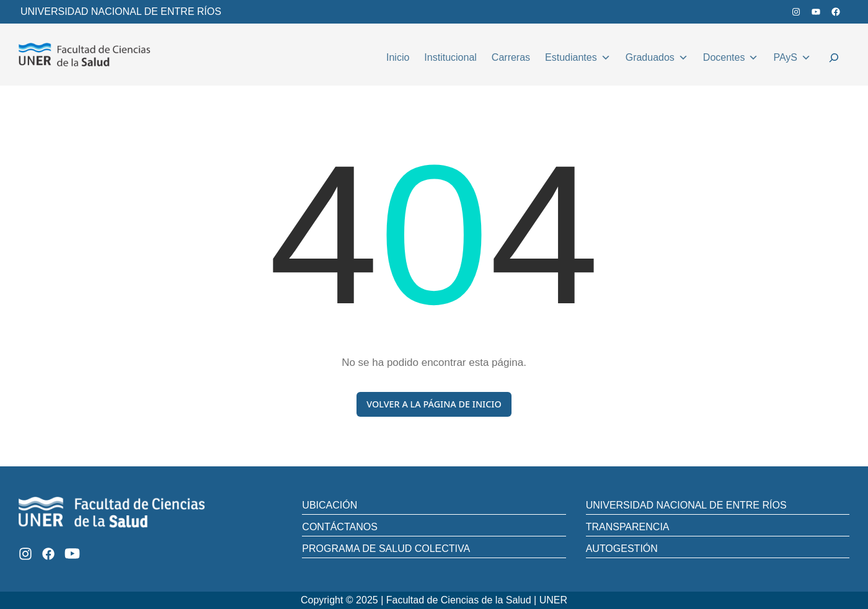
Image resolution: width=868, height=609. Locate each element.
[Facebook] (48, 554)
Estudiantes (578, 56)
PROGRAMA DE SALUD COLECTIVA (386, 549)
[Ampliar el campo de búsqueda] (834, 60)
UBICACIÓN (330, 505)
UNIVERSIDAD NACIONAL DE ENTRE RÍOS (121, 11)
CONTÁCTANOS (339, 527)
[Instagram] (25, 554)
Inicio (398, 57)
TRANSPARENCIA (628, 527)
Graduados (657, 56)
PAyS (792, 56)
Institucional (450, 57)
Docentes (731, 56)
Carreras (511, 57)
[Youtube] (72, 553)
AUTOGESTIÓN (622, 549)
